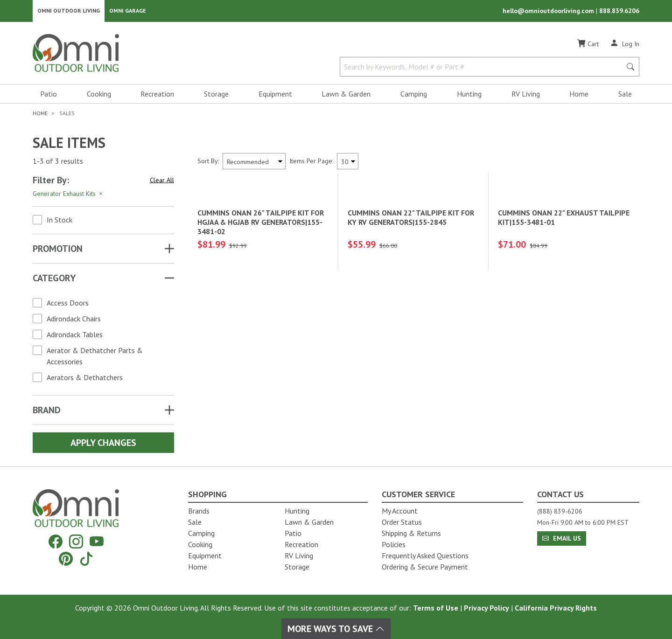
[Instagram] (76, 542)
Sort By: (208, 163)
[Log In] (625, 46)
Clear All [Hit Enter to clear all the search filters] (162, 182)
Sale (625, 96)
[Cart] (588, 46)
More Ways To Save (336, 629)
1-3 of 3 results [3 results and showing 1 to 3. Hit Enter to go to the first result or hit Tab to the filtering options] (58, 164)
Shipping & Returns (411, 533)
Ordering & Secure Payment (425, 567)
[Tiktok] (86, 559)
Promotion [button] (58, 251)
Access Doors (68, 305)
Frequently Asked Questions (425, 556)
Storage (216, 96)
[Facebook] (56, 542)
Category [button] (54, 280)
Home (579, 96)
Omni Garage (128, 12)
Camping (414, 96)
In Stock (59, 222)
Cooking (99, 96)
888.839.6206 (619, 12)
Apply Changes (103, 445)
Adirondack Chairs (74, 321)
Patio (49, 96)
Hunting (469, 96)
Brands (199, 511)
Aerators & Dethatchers (85, 380)
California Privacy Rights (556, 608)
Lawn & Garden (346, 96)
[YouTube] (97, 542)
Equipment (275, 96)
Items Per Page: (311, 163)
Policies (394, 544)
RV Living (526, 96)
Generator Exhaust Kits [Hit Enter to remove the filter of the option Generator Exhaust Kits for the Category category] (68, 196)
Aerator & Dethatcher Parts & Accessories (95, 358)
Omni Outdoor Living (69, 12)
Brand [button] (47, 412)
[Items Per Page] (348, 163)
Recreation (157, 96)
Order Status (402, 522)
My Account (400, 511)
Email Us (562, 538)
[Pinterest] (66, 559)
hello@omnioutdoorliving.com (549, 12)
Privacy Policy (486, 608)
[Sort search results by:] (254, 163)
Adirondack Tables (75, 337)
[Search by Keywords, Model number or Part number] (483, 69)
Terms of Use (436, 608)
